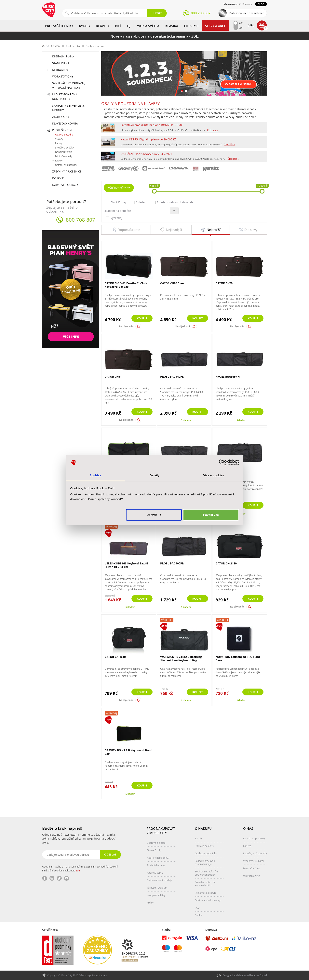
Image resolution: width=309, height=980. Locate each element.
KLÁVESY (103, 26)
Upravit (154, 515)
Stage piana (61, 63)
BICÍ (118, 26)
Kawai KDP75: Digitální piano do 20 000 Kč (148, 139)
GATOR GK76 (224, 283)
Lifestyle (192, 26)
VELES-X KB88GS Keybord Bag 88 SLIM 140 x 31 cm (127, 565)
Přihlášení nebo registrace (247, 13)
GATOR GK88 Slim (172, 283)
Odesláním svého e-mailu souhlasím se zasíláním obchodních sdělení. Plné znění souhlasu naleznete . (80, 868)
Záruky (199, 838)
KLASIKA (172, 26)
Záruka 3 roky (154, 850)
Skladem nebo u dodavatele (173, 202)
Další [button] (263, 73)
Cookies (199, 915)
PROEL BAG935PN (228, 377)
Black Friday (116, 202)
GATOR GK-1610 (115, 657)
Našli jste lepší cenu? (158, 858)
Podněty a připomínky (255, 853)
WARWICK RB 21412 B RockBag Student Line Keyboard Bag (181, 659)
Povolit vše (211, 515)
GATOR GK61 (113, 377)
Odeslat (110, 854)
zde (78, 870)
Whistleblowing (251, 876)
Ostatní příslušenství (66, 165)
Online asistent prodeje (159, 880)
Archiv (150, 903)
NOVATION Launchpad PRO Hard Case (238, 659)
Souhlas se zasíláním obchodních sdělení (206, 873)
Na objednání (127, 326)
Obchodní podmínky (206, 853)
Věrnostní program (157, 888)
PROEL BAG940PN (172, 377)
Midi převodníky (64, 156)
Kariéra (247, 846)
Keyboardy (60, 70)
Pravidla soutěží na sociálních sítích (205, 884)
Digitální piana (63, 56)
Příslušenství (73, 46)
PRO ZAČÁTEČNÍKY (59, 26)
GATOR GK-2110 (226, 563)
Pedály (59, 143)
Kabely (59, 160)
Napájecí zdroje (64, 152)
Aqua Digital (260, 975)
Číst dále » (213, 130)
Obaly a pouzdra (64, 135)
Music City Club (252, 868)
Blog (261, 4)
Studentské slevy (156, 865)
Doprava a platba (156, 843)
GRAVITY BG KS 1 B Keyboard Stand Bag (128, 752)
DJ (129, 26)
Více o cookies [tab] (214, 475)
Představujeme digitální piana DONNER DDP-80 (152, 125)
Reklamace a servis (205, 893)
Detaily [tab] (154, 475)
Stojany (59, 139)
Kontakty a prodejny (254, 838)
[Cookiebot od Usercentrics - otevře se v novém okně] (222, 462)
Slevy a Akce (215, 26)
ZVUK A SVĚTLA (148, 26)
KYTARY (85, 26)
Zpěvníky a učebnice (67, 171)
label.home (44, 46)
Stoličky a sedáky (64, 148)
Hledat (157, 13)
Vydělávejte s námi (253, 861)
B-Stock (58, 178)
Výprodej (114, 218)
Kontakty (247, 4)
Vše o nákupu (231, 4)
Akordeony (61, 117)
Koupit (142, 318)
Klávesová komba (65, 123)
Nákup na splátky (156, 895)
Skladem (139, 202)
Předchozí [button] (105, 73)
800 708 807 (81, 220)
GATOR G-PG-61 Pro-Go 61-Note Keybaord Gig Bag (126, 285)
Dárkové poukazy (65, 185)
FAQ (197, 908)
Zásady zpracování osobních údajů (205, 862)
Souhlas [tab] (95, 475)
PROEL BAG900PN (172, 563)
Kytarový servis (155, 873)
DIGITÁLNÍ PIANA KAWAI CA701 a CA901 (146, 154)
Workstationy (63, 76)
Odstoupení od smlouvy (208, 900)
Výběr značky (117, 188)
